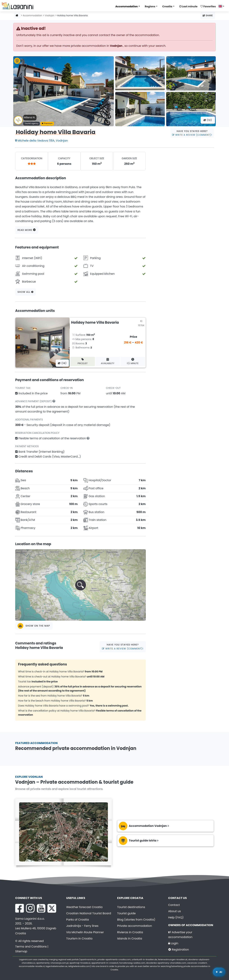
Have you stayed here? (192, 133)
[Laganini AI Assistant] (219, 972)
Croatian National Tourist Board (89, 913)
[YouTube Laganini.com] (41, 908)
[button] (81, 585)
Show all (25, 292)
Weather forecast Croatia (84, 907)
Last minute (188, 6)
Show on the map (34, 626)
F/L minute (133, 361)
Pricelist (82, 361)
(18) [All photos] (62, 363)
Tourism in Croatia (79, 938)
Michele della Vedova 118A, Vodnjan (42, 141)
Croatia (167, 6)
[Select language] (222, 6)
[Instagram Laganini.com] (30, 908)
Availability (108, 361)
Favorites (208, 6)
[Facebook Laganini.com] (20, 908)
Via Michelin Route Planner (85, 932)
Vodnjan (50, 15)
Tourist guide (126, 913)
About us (175, 911)
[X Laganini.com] (52, 908)
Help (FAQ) (176, 917)
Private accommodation (135, 926)
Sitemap (21, 951)
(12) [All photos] (208, 120)
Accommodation (127, 6)
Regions (150, 6)
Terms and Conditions (31, 947)
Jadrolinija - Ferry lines (82, 926)
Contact (174, 905)
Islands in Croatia (130, 938)
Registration (179, 950)
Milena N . (30, 117)
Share (208, 15)
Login (173, 943)
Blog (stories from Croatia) (136, 920)
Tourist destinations (131, 907)
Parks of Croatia (78, 920)
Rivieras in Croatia (130, 932)
